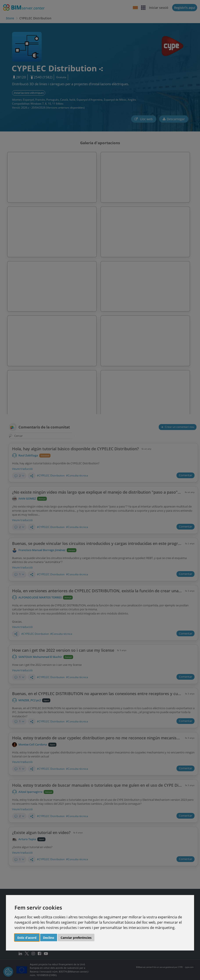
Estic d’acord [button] (27, 938)
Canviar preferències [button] (76, 938)
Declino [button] (49, 938)
